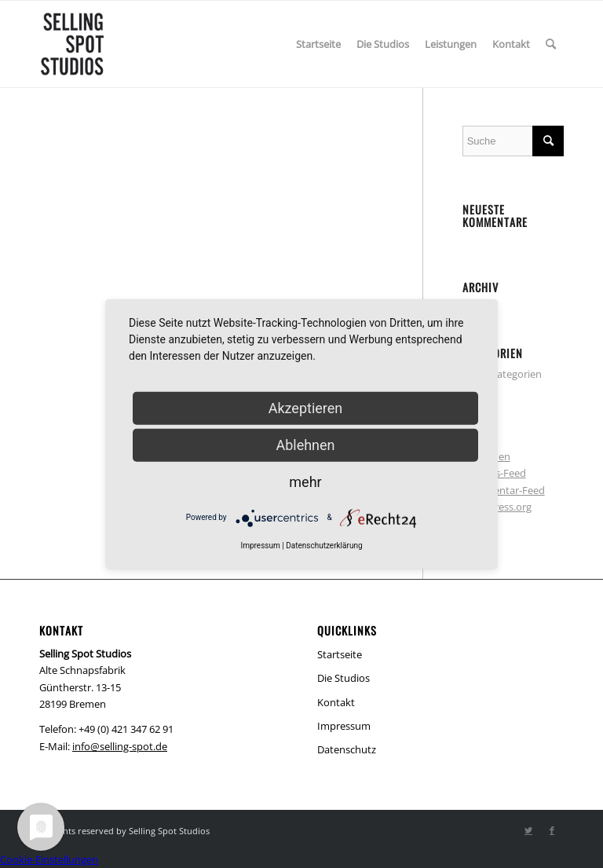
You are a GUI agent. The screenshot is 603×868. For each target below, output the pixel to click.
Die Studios (344, 678)
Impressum (344, 726)
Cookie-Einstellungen (49, 859)
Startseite (340, 654)
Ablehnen (305, 444)
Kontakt (336, 702)
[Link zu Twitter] (528, 830)
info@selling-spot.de (120, 746)
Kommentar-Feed (504, 490)
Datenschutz (347, 749)
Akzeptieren (306, 407)
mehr (305, 481)
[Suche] (551, 44)
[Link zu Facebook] (552, 830)
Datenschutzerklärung (324, 545)
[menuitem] (318, 44)
